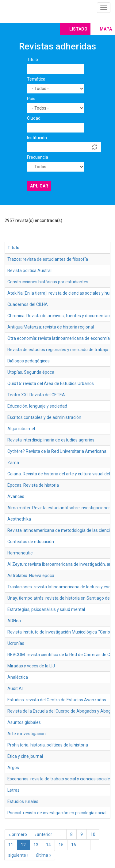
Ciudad (34, 118)
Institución (37, 138)
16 (74, 845)
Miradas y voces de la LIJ (31, 666)
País (31, 99)
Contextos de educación (31, 542)
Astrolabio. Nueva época (31, 576)
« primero (18, 834)
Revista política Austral (29, 271)
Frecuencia (38, 157)
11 (11, 845)
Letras (13, 790)
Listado (78, 29)
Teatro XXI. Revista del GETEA (36, 395)
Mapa (106, 29)
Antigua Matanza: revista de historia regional (51, 327)
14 (48, 845)
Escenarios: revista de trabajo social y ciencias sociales (60, 779)
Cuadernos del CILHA (28, 304)
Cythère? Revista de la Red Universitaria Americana (57, 451)
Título (33, 60)
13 (36, 845)
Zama (13, 463)
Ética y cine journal (25, 756)
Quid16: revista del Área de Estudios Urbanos (51, 383)
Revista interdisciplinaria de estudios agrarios (51, 440)
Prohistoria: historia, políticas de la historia (48, 745)
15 (61, 845)
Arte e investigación (27, 734)
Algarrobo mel (21, 429)
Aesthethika (19, 519)
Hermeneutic (20, 553)
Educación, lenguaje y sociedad (37, 406)
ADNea (14, 621)
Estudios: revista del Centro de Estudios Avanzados (57, 700)
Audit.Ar (15, 688)
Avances (16, 496)
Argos (13, 768)
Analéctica (18, 677)
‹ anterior (43, 834)
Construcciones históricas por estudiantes (48, 282)
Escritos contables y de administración (44, 417)
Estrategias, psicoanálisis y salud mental (46, 609)
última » (44, 855)
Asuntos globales (24, 722)
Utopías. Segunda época (31, 372)
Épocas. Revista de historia (33, 485)
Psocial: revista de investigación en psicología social (57, 813)
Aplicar (39, 186)
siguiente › (18, 855)
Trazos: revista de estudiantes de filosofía (48, 259)
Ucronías (16, 643)
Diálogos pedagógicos (29, 361)
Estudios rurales (23, 801)
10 (93, 834)
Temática (36, 79)
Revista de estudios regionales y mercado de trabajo (58, 350)
